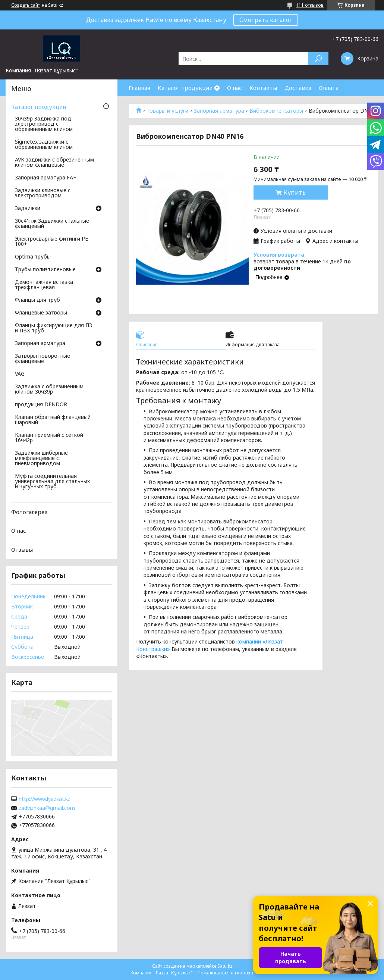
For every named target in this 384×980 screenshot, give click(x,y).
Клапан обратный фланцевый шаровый (53, 420)
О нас (235, 88)
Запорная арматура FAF (45, 178)
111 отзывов (310, 5)
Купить (295, 192)
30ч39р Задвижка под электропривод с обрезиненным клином (44, 124)
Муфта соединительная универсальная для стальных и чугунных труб (52, 482)
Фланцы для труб (37, 300)
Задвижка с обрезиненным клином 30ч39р (49, 389)
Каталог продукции (185, 88)
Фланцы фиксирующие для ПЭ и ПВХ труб (54, 328)
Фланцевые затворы (41, 313)
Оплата (329, 88)
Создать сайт (26, 5)
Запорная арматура (219, 111)
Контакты (263, 88)
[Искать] (318, 59)
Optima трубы (33, 257)
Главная (139, 88)
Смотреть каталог (266, 20)
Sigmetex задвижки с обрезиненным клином (44, 145)
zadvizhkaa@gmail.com (47, 808)
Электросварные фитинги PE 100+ (51, 242)
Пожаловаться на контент (226, 973)
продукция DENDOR (41, 405)
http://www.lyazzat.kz (45, 799)
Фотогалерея (29, 512)
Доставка (298, 88)
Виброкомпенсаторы (276, 111)
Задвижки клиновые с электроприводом (43, 193)
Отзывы (22, 550)
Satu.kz (225, 966)
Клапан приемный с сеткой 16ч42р (49, 438)
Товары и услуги (167, 111)
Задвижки (28, 209)
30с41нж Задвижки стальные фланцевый (52, 224)
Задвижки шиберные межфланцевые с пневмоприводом (41, 458)
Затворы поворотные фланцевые (43, 359)
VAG (20, 374)
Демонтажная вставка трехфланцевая (44, 285)
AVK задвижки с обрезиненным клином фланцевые (54, 163)
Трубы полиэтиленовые (45, 270)
